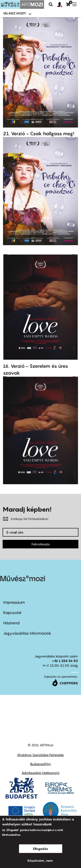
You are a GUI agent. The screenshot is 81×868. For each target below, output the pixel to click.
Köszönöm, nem (40, 860)
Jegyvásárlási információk (27, 633)
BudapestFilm (40, 764)
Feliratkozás (41, 544)
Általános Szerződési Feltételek (40, 755)
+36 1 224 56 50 (65, 661)
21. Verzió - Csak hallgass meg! (39, 134)
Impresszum (14, 602)
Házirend (11, 623)
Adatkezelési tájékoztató (40, 773)
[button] (62, 5)
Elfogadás (41, 849)
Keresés (51, 5)
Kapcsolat (12, 613)
